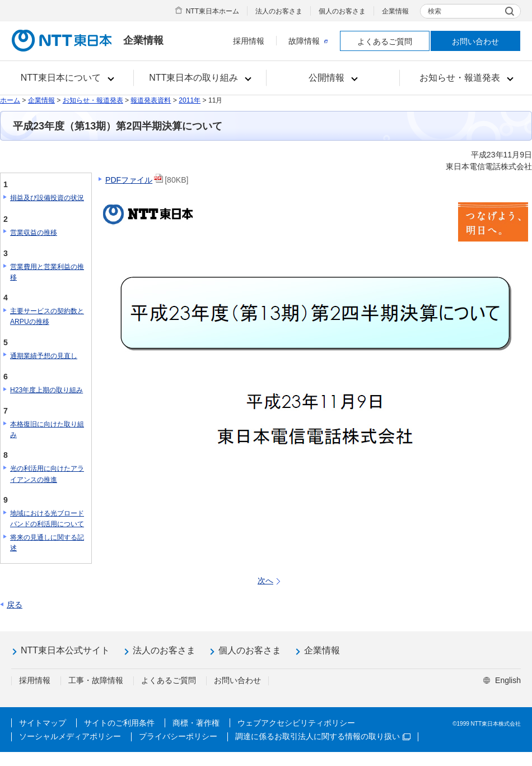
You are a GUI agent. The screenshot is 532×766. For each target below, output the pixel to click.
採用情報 (249, 41)
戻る (15, 605)
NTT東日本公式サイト (65, 650)
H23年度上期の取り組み (46, 390)
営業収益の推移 (34, 233)
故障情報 (308, 41)
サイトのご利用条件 (119, 723)
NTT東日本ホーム (213, 11)
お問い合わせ (475, 41)
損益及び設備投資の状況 (47, 198)
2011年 (190, 100)
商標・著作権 (196, 723)
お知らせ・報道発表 (93, 100)
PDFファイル (129, 180)
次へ (265, 581)
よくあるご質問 (385, 41)
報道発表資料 (151, 100)
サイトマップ (43, 723)
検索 (435, 11)
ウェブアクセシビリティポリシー (296, 723)
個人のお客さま (342, 11)
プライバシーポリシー (178, 736)
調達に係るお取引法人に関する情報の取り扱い (323, 736)
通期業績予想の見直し (44, 356)
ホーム (10, 100)
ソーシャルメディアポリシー (70, 736)
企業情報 (395, 11)
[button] (67, 78)
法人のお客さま (279, 11)
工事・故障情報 (96, 680)
